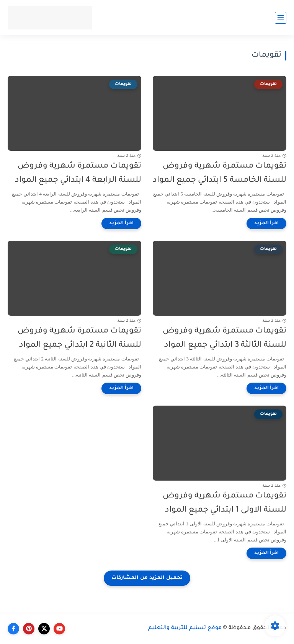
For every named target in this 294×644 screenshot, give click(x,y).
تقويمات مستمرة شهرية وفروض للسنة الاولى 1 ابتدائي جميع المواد (225, 503)
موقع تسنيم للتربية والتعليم (185, 628)
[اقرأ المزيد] (266, 223)
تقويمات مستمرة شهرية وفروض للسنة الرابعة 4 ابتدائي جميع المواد (78, 173)
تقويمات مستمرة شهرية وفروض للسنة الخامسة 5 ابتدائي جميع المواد (220, 173)
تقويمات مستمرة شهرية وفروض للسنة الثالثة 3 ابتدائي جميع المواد (225, 338)
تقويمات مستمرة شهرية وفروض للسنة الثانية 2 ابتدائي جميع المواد (79, 338)
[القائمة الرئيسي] (281, 18)
